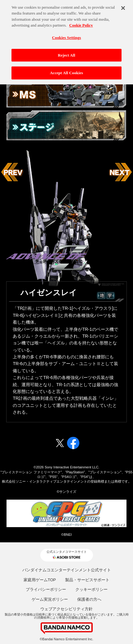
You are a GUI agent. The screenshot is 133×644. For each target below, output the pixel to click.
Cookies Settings (66, 36)
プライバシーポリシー (46, 589)
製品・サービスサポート (87, 580)
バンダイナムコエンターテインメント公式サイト (67, 570)
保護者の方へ (89, 599)
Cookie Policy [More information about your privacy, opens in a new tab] (81, 24)
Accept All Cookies (66, 72)
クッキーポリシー (91, 589)
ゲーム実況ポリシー (50, 599)
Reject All (67, 54)
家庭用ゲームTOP (40, 580)
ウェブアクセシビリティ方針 (66, 609)
